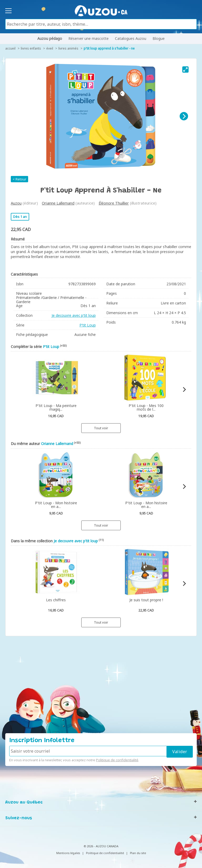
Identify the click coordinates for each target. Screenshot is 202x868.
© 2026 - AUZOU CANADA (101, 846)
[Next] (184, 116)
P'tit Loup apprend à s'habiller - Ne (109, 48)
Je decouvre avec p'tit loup (74, 315)
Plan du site (138, 853)
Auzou (16, 203)
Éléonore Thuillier (114, 203)
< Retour (19, 179)
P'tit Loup (88, 325)
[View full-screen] (185, 69)
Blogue (159, 38)
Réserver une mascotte (89, 38)
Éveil (50, 48)
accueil (10, 48)
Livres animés (68, 48)
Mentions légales (68, 853)
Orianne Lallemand (58, 203)
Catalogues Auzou (131, 38)
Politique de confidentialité (117, 760)
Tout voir (101, 428)
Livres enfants (31, 48)
